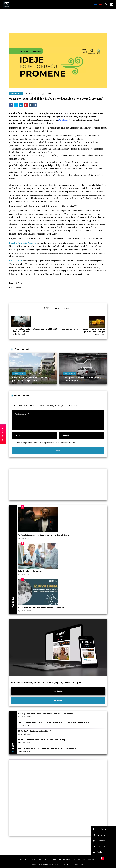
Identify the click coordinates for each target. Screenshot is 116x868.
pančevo (56, 308)
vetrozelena (68, 308)
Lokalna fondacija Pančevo (23, 243)
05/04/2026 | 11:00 (24, 743)
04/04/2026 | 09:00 (25, 611)
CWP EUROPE (16, 261)
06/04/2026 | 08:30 (24, 734)
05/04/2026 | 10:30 (24, 751)
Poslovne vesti (16, 94)
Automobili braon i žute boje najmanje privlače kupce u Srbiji (42, 740)
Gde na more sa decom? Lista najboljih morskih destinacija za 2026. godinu (47, 748)
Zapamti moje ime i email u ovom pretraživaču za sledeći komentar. (45, 443)
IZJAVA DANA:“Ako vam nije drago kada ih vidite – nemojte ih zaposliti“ (45, 607)
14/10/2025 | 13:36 (84, 373)
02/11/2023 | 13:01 (42, 94)
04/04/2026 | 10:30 (24, 575)
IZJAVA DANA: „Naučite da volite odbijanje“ (35, 731)
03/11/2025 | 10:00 (34, 373)
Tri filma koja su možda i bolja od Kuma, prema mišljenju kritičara (43, 535)
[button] (103, 829)
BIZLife (31, 94)
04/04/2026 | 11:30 (24, 538)
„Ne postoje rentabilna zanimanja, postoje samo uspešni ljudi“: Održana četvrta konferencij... (54, 722)
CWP (46, 308)
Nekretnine (19, 373)
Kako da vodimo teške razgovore (31, 571)
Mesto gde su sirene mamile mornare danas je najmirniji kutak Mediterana (47, 714)
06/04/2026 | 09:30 (24, 717)
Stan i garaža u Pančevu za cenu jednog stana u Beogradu (82, 379)
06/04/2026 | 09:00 (25, 725)
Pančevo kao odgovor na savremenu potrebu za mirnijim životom (30, 379)
